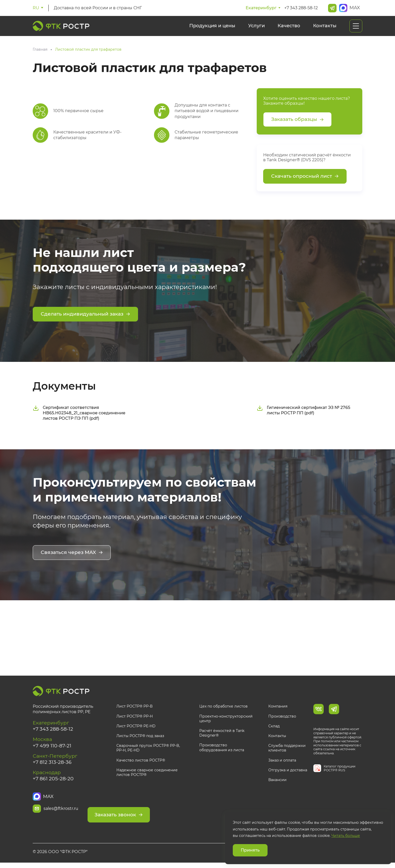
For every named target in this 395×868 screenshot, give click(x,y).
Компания (278, 708)
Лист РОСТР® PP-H (135, 718)
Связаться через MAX (73, 555)
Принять (250, 850)
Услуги (256, 26)
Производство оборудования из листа (222, 749)
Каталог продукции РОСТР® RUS (340, 770)
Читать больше (346, 836)
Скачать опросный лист (307, 178)
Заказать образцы (299, 120)
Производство (282, 718)
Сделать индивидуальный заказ (88, 317)
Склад (274, 727)
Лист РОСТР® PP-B (135, 708)
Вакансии (277, 781)
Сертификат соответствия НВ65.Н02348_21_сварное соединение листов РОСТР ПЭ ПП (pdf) (79, 415)
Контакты (325, 26)
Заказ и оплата (282, 762)
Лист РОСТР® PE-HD (136, 727)
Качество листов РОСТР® (141, 762)
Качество (289, 26)
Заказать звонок (150, 811)
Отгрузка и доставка (288, 771)
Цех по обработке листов (224, 708)
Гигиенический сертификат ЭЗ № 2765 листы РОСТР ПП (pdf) (303, 412)
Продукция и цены (212, 26)
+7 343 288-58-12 (301, 8)
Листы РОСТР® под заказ (140, 737)
